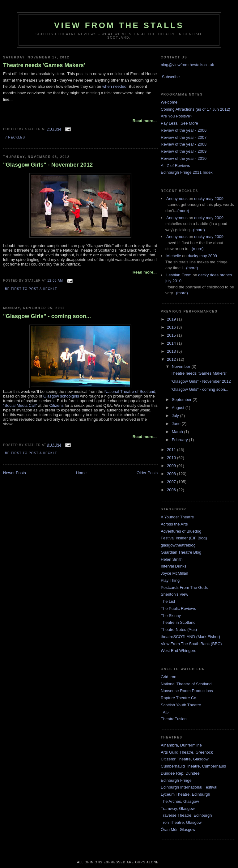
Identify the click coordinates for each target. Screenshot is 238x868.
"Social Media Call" (20, 405)
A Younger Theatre (177, 517)
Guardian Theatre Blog (181, 552)
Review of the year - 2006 (184, 130)
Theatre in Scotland (178, 622)
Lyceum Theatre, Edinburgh (185, 794)
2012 (172, 359)
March (178, 432)
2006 (172, 490)
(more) (183, 211)
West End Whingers (178, 651)
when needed (114, 86)
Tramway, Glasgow (178, 808)
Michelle (174, 256)
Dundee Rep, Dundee (180, 773)
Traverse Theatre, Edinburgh (186, 815)
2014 (172, 343)
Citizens (56, 405)
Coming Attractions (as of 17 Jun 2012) (195, 109)
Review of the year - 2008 (184, 144)
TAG (165, 712)
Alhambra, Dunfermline (181, 745)
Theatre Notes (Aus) (179, 630)
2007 (172, 482)
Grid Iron (169, 677)
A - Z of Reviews (175, 166)
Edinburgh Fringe (176, 780)
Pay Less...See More (179, 123)
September (182, 400)
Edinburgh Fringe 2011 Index (187, 172)
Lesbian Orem (179, 275)
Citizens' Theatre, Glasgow (185, 759)
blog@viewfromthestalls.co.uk (187, 65)
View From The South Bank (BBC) (191, 644)
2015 (172, 335)
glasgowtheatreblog (178, 545)
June (177, 424)
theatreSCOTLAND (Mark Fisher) (190, 637)
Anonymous (177, 199)
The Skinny (171, 616)
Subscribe (171, 77)
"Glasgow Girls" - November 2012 (48, 165)
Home (81, 473)
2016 (172, 327)
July (176, 416)
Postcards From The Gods (184, 587)
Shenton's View (174, 594)
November (182, 366)
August (179, 408)
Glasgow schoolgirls (61, 396)
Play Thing (170, 580)
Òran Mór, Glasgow (178, 830)
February (181, 440)
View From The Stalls (119, 25)
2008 (172, 474)
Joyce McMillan (174, 573)
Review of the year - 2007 (184, 137)
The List (168, 601)
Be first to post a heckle (31, 289)
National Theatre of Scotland (130, 391)
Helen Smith (172, 559)
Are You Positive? (176, 116)
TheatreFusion (174, 719)
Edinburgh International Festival (189, 787)
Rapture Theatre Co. (179, 698)
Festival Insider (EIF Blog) (184, 538)
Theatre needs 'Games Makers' (44, 65)
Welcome (169, 102)
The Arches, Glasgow (180, 801)
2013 (172, 351)
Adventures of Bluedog (181, 531)
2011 (172, 450)
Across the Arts (174, 524)
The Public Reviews (178, 608)
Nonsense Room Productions (187, 691)
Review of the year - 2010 (184, 158)
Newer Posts (15, 473)
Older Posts (147, 473)
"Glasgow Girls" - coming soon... (47, 316)
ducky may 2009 (209, 199)
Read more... (145, 121)
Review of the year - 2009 (184, 151)
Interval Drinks (174, 566)
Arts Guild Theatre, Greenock (187, 752)
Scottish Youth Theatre (181, 705)
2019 (172, 319)
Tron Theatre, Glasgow (181, 822)
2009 (172, 466)
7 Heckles (15, 137)
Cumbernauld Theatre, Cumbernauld (193, 766)
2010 (172, 458)
